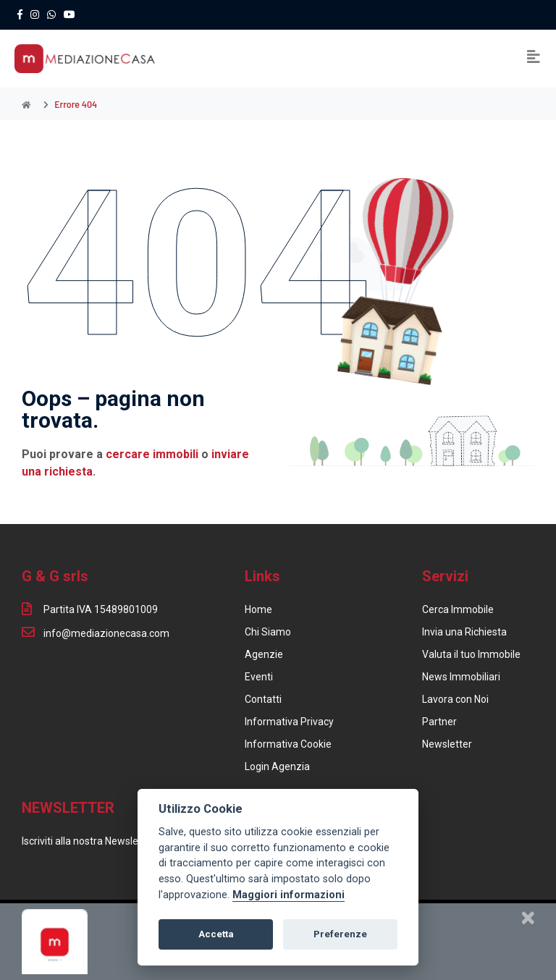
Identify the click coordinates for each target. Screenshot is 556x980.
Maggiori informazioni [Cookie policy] (288, 895)
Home (258, 609)
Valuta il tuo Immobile (471, 654)
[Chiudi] (528, 918)
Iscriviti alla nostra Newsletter (88, 841)
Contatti (263, 699)
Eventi (259, 677)
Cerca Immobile (458, 609)
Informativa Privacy (289, 722)
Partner (439, 722)
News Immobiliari (461, 677)
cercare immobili (152, 454)
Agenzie (264, 654)
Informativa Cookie (288, 744)
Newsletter (447, 744)
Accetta (216, 934)
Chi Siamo (268, 632)
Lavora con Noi (455, 699)
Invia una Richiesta (464, 632)
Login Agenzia (277, 766)
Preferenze (340, 934)
